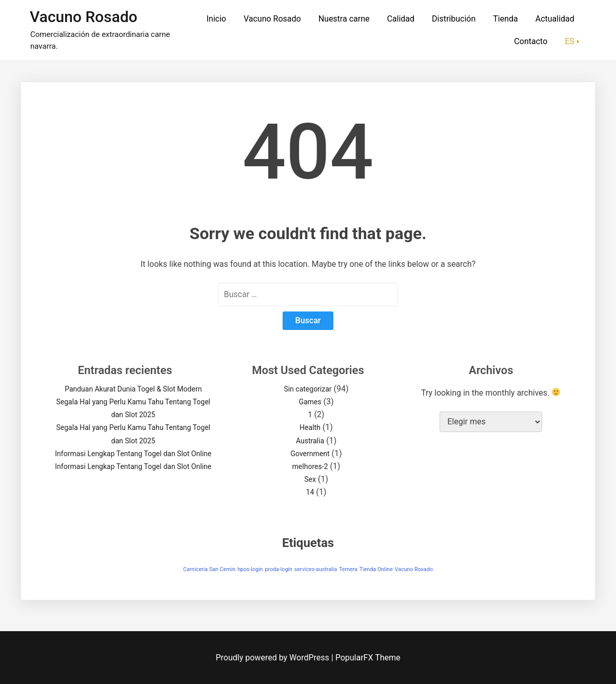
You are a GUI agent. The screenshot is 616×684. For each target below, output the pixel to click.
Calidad (401, 19)
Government (310, 454)
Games (310, 402)
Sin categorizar (307, 389)
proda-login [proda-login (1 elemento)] (278, 569)
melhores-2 (310, 466)
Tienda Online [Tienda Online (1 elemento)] (376, 569)
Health (310, 427)
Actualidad (555, 19)
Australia (310, 441)
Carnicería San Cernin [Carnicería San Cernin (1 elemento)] (209, 569)
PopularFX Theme (368, 658)
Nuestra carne (344, 19)
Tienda (505, 19)
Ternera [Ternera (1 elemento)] (348, 569)
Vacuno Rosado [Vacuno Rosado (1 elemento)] (414, 569)
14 (310, 492)
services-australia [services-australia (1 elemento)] (316, 569)
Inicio (216, 19)
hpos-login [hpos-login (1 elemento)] (250, 569)
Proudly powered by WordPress (274, 658)
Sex (310, 479)
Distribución (454, 19)
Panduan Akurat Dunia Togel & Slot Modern (133, 389)
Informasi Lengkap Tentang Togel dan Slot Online (133, 454)
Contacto (531, 41)
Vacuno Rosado (84, 17)
